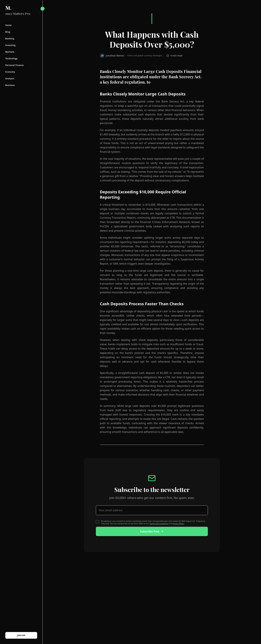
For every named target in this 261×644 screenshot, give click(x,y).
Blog (8, 32)
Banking (10, 39)
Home (8, 25)
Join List (21, 635)
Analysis (10, 79)
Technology (11, 59)
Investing (10, 45)
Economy (10, 72)
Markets (10, 52)
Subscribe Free (152, 531)
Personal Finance (15, 65)
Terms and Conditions (159, 524)
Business (10, 85)
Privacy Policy (178, 524)
